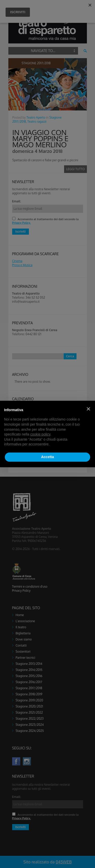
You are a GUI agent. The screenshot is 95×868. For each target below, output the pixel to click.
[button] (88, 409)
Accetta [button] (48, 457)
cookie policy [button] (40, 434)
